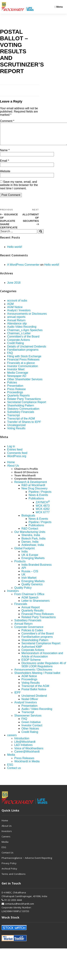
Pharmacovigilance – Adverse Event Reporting (27, 863)
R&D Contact (30, 533)
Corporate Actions (18, 344)
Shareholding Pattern (21, 410)
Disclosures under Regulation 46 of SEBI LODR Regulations (44, 669)
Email (5, 165)
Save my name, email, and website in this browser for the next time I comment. (19, 189)
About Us (13, 470)
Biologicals (28, 520)
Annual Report (31, 612)
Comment (7, 121)
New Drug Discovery (34, 493)
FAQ (10, 357)
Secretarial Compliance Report (27, 406)
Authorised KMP (32, 651)
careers (12, 739)
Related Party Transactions (39, 621)
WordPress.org (17, 460)
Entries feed (15, 454)
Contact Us (8, 857)
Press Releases (24, 762)
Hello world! (15, 251)
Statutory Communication (23, 413)
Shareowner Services (28, 720)
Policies (12, 387)
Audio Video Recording (22, 331)
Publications (36, 503)
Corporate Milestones (28, 483)
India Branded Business (37, 569)
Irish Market (29, 582)
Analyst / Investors (19, 315)
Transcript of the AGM (21, 423)
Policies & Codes (32, 635)
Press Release (16, 393)
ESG (10, 769)
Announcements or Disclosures (27, 318)
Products (20, 566)
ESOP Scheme (31, 664)
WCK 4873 (43, 510)
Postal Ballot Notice (34, 694)
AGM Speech (30, 602)
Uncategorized (16, 429)
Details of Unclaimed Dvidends (27, 351)
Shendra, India (31, 539)
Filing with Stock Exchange (24, 361)
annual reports (16, 321)
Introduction (22, 743)
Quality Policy (23, 592)
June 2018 (14, 287)
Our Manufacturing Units (30, 536)
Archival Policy (9, 873)
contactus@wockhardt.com (18, 908)
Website (5, 176)
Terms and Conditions (14, 879)
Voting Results (16, 433)
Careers (6, 841)
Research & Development (31, 486)
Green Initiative (31, 726)
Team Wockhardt (25, 480)
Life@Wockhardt (25, 746)
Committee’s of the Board (38, 638)
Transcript (13, 420)
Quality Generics (32, 589)
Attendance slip (17, 328)
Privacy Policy (9, 868)
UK (23, 579)
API (24, 572)
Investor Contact (32, 730)
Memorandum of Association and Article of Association (42, 659)
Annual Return (16, 325)
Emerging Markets (33, 562)
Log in (11, 451)
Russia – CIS (30, 576)
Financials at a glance (21, 367)
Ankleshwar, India (33, 549)
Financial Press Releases (23, 364)
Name (5, 154)
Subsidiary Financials (21, 416)
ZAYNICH (43, 507)
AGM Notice (15, 311)
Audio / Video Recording (37, 713)
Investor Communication (23, 370)
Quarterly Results (33, 615)
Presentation (15, 390)
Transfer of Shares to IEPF (24, 426)
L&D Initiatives (23, 749)
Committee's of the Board (23, 341)
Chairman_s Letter (19, 338)
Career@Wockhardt (27, 756)
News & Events (38, 499)
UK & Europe (30, 559)
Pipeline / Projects (40, 496)
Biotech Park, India (33, 543)
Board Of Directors (26, 476)
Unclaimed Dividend (34, 700)
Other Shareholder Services (25, 384)
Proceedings (15, 397)
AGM (10, 308)
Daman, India (30, 546)
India (25, 556)
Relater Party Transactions (24, 403)
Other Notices (30, 733)
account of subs (17, 305)
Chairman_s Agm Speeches (25, 334)
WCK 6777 (43, 517)
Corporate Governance (29, 631)
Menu (59, 7)
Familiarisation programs (23, 354)
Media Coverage (18, 377)
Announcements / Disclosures (33, 674)
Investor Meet (16, 374)
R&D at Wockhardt (33, 489)
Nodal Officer (30, 703)
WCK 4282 (43, 513)
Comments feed (17, 457)
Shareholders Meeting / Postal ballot (37, 677)
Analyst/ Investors (26, 707)
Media (11, 759)
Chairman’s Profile (26, 473)
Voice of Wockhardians (29, 753)
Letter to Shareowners (35, 605)
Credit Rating (15, 347)
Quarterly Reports (18, 400)
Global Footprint (24, 553)
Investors (13, 595)
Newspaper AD (17, 380)
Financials (21, 608)
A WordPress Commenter (23, 269)
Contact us (14, 772)
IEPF (18, 697)
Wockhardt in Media (27, 766)
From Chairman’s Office (29, 598)
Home (11, 466)
